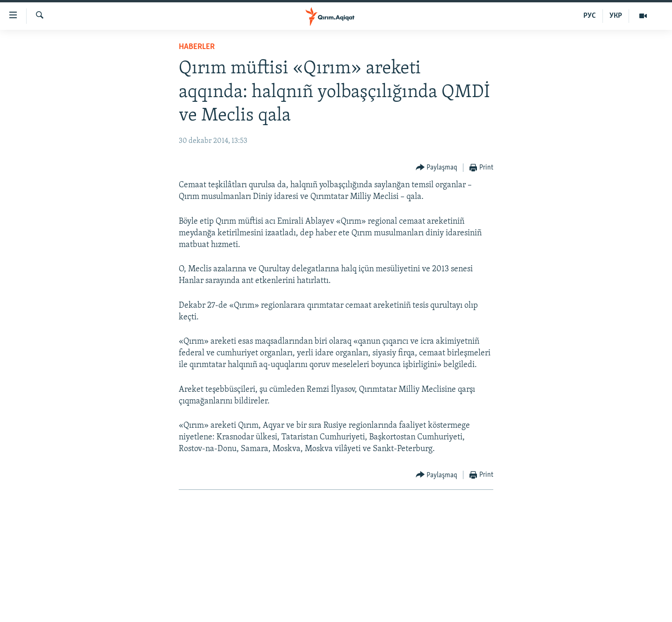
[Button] (437, 168)
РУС (590, 16)
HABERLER (197, 47)
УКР (616, 16)
